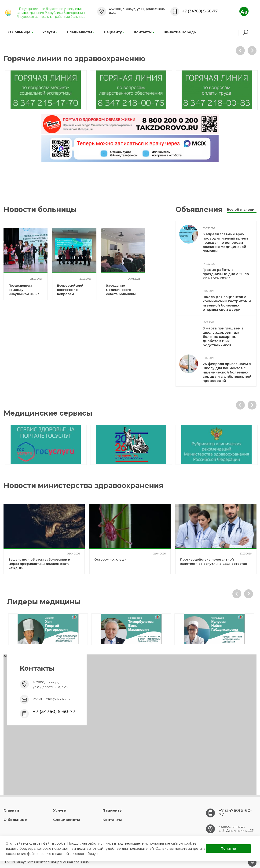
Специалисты (81, 32)
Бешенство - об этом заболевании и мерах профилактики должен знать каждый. (39, 564)
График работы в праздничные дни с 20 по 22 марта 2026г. (226, 274)
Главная (11, 810)
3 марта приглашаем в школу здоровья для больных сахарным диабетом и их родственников (223, 337)
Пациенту (114, 32)
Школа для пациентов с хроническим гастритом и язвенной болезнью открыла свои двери (227, 303)
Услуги (50, 32)
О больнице (21, 32)
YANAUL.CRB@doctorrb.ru (53, 699)
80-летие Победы (180, 32)
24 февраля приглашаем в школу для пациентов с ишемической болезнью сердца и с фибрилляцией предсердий (227, 372)
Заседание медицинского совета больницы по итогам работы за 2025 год (121, 294)
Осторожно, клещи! (111, 559)
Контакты (144, 32)
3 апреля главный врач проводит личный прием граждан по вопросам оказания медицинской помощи (225, 243)
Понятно (228, 849)
